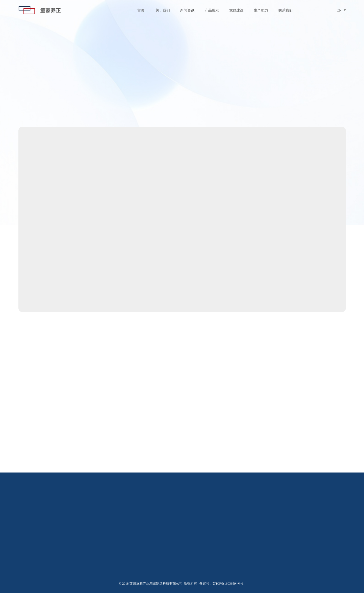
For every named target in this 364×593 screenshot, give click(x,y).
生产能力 (261, 10)
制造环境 (128, 559)
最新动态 (261, 542)
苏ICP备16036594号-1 (228, 584)
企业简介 (128, 551)
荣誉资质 (128, 567)
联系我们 (285, 10)
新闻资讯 (187, 10)
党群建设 (236, 10)
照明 (275, 100)
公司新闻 (261, 558)
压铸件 (205, 100)
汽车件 (311, 100)
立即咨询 (209, 247)
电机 (240, 100)
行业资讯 (261, 550)
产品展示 (212, 10)
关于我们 (163, 10)
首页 (141, 10)
